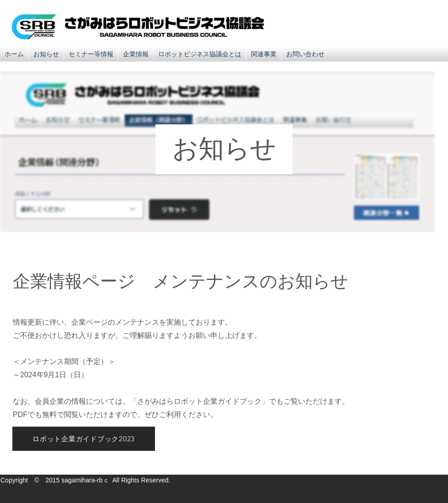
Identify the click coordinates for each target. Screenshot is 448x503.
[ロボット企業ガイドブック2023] (84, 439)
